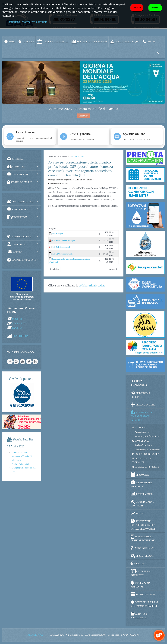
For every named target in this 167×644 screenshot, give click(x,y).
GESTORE (26, 41)
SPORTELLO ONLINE (19, 182)
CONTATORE (16, 166)
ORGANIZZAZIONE (143, 405)
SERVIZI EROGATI (142, 556)
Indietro (54, 269)
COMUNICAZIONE (19, 236)
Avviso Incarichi (142, 432)
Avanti (113, 269)
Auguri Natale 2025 (21, 464)
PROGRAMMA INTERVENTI (141, 573)
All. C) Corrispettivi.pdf (62, 254)
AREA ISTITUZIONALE (53, 41)
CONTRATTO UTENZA (21, 201)
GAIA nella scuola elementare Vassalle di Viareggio (22, 456)
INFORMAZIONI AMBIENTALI (141, 584)
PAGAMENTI (139, 563)
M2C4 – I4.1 (18, 319)
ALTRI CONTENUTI (143, 594)
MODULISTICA (17, 217)
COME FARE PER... (19, 174)
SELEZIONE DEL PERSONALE (142, 484)
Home (10, 41)
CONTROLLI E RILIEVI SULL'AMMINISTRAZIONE (144, 604)
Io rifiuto (137, 8)
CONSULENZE (141, 441)
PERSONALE (140, 475)
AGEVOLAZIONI (18, 209)
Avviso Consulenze (143, 445)
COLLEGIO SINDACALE (145, 454)
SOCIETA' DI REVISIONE (146, 467)
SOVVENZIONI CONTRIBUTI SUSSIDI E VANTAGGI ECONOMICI (143, 524)
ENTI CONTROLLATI (143, 548)
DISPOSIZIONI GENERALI (140, 394)
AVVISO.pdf (58, 234)
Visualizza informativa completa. (28, 22)
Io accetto (155, 8)
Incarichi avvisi (78, 156)
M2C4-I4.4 (17, 328)
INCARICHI (139, 428)
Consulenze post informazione (148, 450)
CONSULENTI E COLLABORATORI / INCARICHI (141, 416)
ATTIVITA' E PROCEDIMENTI (139, 615)
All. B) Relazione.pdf (61, 247)
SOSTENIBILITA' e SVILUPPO (89, 41)
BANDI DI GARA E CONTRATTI (142, 503)
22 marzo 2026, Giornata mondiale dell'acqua (84, 109)
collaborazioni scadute (92, 285)
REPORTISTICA (21, 336)
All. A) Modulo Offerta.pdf (63, 240)
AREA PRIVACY (35, 635)
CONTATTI (150, 41)
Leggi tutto (84, 116)
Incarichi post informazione (147, 436)
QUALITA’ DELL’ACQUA (125, 41)
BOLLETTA (15, 159)
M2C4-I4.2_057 (19, 323)
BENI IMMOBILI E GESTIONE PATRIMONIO (143, 538)
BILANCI (138, 513)
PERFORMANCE (142, 494)
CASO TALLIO (17, 244)
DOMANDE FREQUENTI (21, 260)
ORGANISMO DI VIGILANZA (142, 460)
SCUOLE (15, 252)
